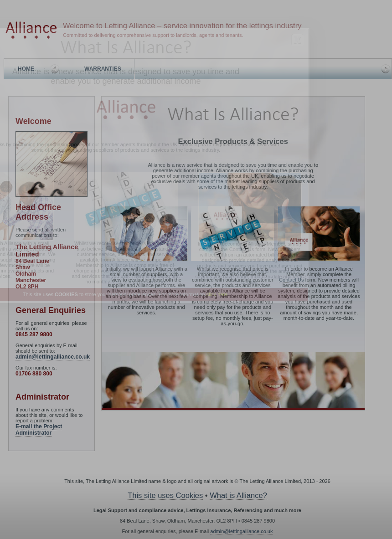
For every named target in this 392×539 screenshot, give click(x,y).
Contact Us (242, 249)
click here (217, 294)
